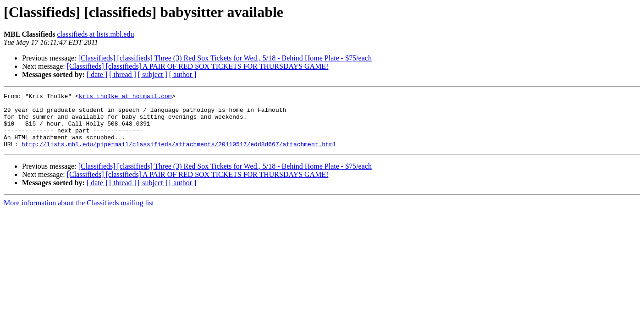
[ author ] (183, 74)
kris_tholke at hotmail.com (125, 97)
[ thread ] (123, 74)
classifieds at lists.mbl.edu (95, 34)
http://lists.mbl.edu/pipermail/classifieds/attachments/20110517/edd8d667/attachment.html (179, 155)
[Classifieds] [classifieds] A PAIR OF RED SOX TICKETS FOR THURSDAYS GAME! (198, 66)
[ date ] (97, 74)
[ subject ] (153, 74)
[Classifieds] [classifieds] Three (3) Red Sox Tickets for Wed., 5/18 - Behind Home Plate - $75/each (225, 58)
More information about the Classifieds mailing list (79, 214)
